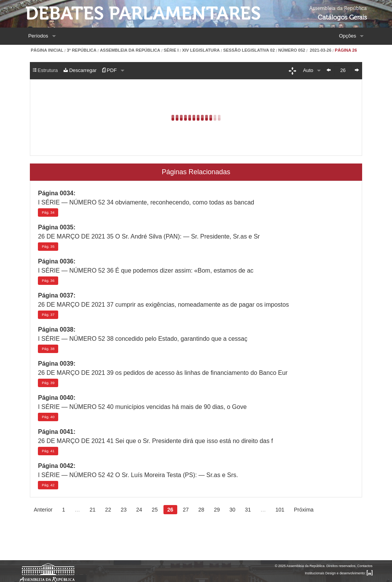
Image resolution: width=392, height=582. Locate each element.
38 (48, 349)
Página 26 (346, 50)
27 (186, 510)
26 (170, 510)
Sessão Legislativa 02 (249, 50)
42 (48, 485)
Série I (171, 50)
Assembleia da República (130, 50)
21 (93, 510)
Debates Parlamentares (143, 14)
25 (155, 510)
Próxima (304, 510)
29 (217, 510)
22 (108, 510)
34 (48, 212)
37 (48, 315)
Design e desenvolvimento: (349, 573)
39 (48, 383)
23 (124, 510)
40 (48, 417)
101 (280, 510)
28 (201, 510)
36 (48, 280)
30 (232, 510)
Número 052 (292, 50)
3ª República (81, 50)
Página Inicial (47, 50)
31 (248, 510)
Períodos (38, 36)
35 (48, 246)
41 (48, 451)
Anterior (43, 510)
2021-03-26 (320, 50)
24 (139, 510)
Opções (347, 36)
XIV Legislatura (201, 50)
